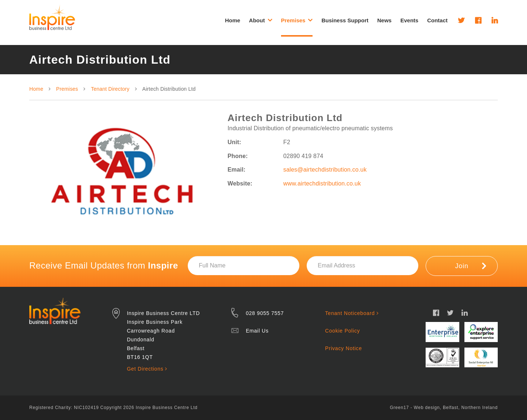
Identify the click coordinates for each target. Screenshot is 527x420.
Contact (437, 20)
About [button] (260, 20)
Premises (67, 89)
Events (409, 20)
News (384, 20)
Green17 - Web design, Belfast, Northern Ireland (444, 408)
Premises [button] (297, 20)
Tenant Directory (110, 89)
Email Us (257, 331)
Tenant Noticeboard (352, 313)
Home (233, 20)
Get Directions (147, 369)
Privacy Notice (343, 348)
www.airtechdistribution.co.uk (322, 183)
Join (471, 266)
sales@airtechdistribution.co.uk (325, 170)
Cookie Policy (342, 331)
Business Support (345, 20)
